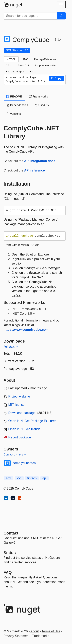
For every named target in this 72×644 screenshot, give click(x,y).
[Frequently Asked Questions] (8, 572)
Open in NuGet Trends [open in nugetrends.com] (24, 429)
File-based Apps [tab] (15, 71)
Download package (22, 413)
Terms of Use (51, 631)
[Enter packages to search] (30, 16)
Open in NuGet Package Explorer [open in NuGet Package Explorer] (32, 421)
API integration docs (40, 161)
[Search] (61, 16)
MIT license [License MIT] (17, 405)
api (44, 478)
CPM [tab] (9, 65)
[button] (56, 78)
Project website (19, 396)
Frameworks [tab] (38, 96)
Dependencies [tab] (17, 105)
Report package (20, 437)
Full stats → (11, 347)
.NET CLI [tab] (11, 59)
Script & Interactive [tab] (45, 65)
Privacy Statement (17, 636)
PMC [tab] (25, 59)
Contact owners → (15, 454)
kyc (19, 478)
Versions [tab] (14, 114)
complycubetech (24, 463)
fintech (32, 478)
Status (10, 553)
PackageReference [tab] (45, 59)
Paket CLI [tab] (23, 65)
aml (9, 478)
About (35, 631)
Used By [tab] (42, 105)
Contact (11, 533)
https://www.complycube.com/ (27, 330)
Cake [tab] (33, 71)
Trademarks (41, 636)
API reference (34, 170)
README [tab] (14, 96)
